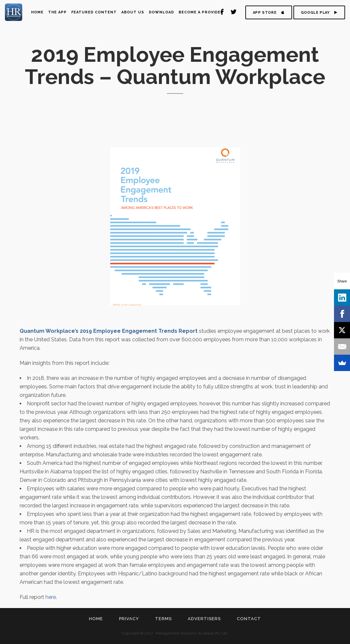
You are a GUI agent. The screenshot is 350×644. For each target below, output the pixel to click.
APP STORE (269, 13)
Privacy (129, 619)
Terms (163, 619)
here (51, 597)
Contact (249, 619)
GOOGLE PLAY (319, 13)
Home (96, 619)
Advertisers (204, 619)
